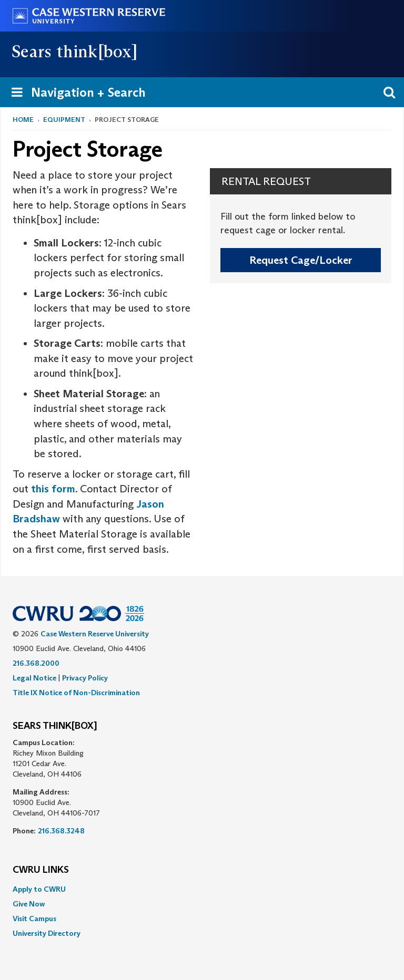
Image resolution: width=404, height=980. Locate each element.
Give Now (29, 904)
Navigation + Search (75, 94)
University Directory (47, 933)
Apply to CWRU (39, 889)
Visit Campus (34, 919)
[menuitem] (202, 889)
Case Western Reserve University (95, 634)
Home (23, 120)
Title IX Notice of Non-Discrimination (76, 693)
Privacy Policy (85, 678)
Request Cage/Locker (301, 260)
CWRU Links (41, 870)
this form (53, 489)
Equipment (64, 120)
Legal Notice (34, 678)
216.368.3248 (61, 831)
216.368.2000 (36, 663)
